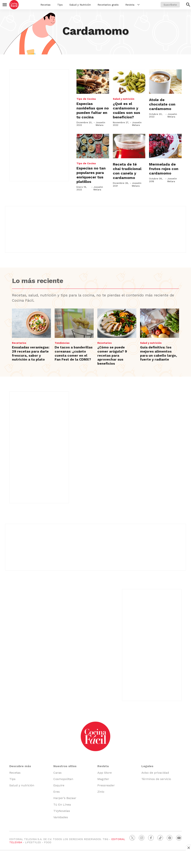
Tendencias (62, 343)
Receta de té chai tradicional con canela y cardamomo (127, 171)
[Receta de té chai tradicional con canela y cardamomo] (129, 146)
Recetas (46, 5)
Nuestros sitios (65, 766)
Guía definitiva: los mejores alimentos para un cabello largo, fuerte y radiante (159, 353)
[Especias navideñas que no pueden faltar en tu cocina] (93, 82)
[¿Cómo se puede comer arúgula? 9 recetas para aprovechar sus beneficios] (117, 323)
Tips (60, 5)
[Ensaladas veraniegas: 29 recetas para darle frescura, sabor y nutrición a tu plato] (31, 323)
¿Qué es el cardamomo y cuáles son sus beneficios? (126, 110)
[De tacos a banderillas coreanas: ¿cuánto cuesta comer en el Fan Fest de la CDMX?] (74, 323)
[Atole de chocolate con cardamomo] (165, 82)
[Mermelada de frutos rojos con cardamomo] (165, 146)
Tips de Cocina (86, 99)
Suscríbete (170, 5)
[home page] (14, 5)
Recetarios (19, 343)
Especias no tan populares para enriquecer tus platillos (91, 175)
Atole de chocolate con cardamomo (162, 104)
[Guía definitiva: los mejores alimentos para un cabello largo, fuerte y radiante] (160, 323)
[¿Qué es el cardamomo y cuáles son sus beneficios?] (129, 82)
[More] (138, 5)
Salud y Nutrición (80, 5)
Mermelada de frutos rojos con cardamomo (164, 169)
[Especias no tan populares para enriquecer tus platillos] (93, 146)
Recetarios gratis (108, 5)
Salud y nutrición (124, 99)
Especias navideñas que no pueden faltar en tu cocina (93, 110)
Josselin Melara (100, 124)
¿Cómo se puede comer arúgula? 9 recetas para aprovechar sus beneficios (112, 355)
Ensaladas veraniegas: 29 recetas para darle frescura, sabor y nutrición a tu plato (31, 353)
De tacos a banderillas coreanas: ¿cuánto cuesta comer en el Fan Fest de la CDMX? (74, 353)
